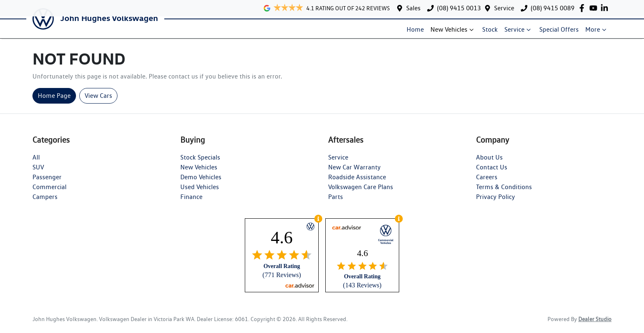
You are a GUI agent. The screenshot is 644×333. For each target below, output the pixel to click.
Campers (45, 203)
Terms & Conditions (504, 193)
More (597, 33)
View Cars (98, 102)
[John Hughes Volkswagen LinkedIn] (606, 8)
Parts (336, 203)
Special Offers (559, 33)
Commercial (49, 193)
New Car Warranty (354, 173)
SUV (38, 173)
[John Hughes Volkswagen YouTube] (595, 8)
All (36, 163)
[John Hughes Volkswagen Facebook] (583, 8)
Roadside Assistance (357, 183)
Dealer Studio (595, 325)
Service (504, 8)
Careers (487, 183)
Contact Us (492, 173)
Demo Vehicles (201, 183)
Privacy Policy (496, 203)
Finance (191, 203)
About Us (489, 163)
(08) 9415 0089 (553, 8)
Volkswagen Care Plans (361, 193)
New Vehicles (453, 33)
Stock (490, 33)
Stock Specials (200, 163)
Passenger (47, 183)
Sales (413, 8)
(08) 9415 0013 (459, 8)
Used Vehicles (200, 193)
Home (415, 33)
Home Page (54, 102)
